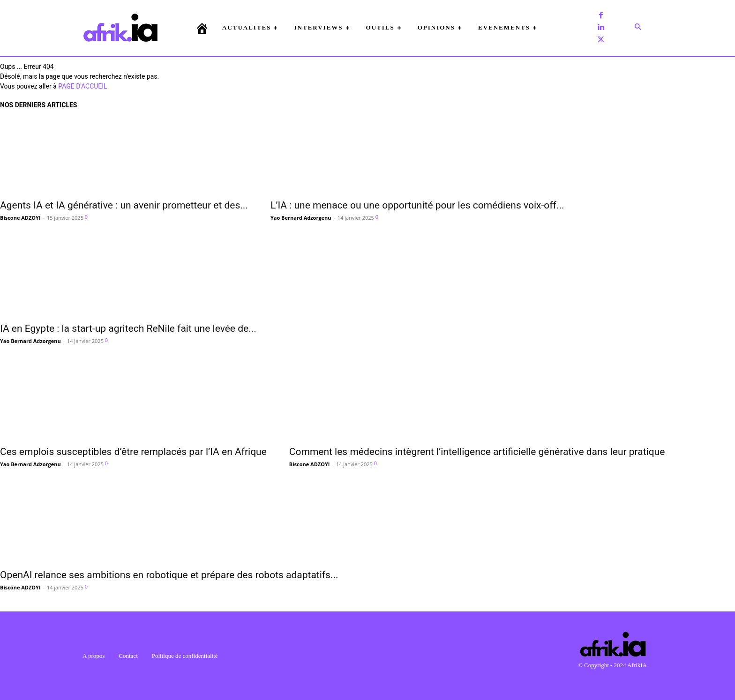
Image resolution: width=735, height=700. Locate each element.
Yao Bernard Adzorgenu (301, 218)
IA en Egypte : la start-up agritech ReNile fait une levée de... (128, 328)
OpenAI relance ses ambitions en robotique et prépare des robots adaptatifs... (169, 575)
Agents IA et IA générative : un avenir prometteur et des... (124, 205)
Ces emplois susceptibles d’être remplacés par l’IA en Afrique (133, 452)
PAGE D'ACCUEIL (82, 86)
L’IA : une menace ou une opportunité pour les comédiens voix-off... (417, 205)
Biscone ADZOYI (20, 218)
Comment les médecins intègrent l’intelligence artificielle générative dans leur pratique (477, 452)
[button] (638, 28)
